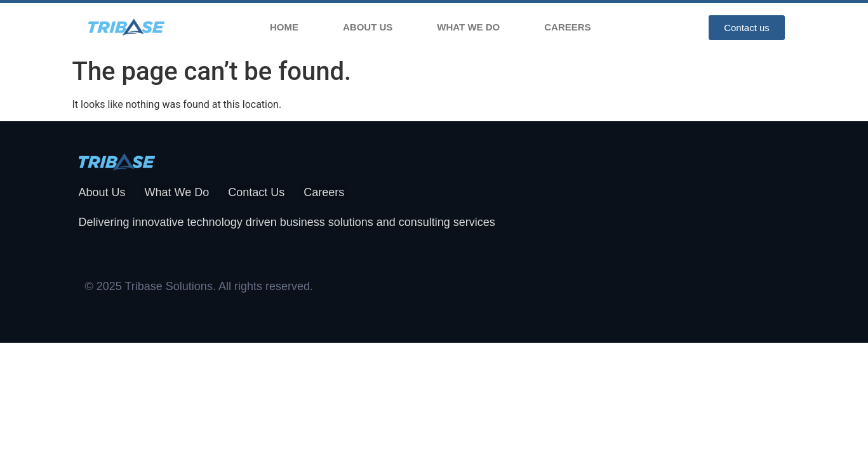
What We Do (468, 27)
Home (284, 27)
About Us (368, 27)
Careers (567, 27)
